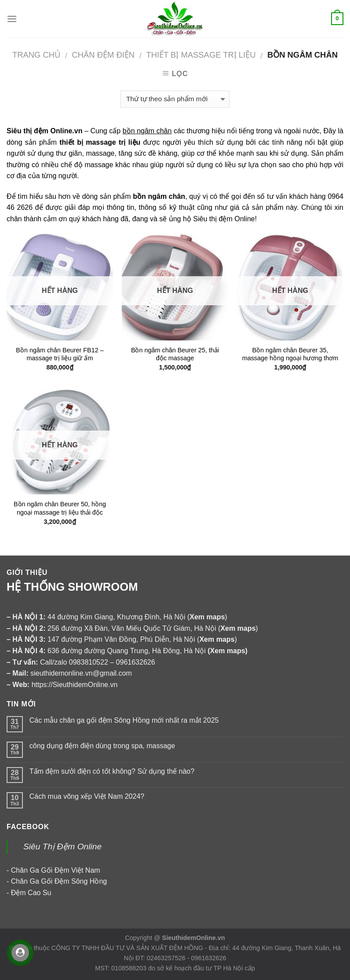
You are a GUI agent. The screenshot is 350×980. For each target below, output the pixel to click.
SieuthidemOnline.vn (194, 938)
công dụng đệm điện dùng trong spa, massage (102, 746)
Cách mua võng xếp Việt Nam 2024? (87, 796)
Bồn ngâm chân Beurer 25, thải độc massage (175, 354)
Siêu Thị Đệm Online (62, 847)
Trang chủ (36, 55)
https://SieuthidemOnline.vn (75, 685)
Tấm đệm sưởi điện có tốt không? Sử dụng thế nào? (112, 771)
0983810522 (89, 662)
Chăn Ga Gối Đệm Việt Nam (56, 870)
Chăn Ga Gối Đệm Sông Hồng (59, 881)
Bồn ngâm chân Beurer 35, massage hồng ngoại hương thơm (290, 354)
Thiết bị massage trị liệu (201, 55)
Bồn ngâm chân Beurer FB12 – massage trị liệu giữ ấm (60, 354)
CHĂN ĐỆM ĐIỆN (103, 55)
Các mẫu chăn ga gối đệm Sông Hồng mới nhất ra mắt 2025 (124, 720)
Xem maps (228, 651)
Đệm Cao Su (31, 893)
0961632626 (136, 662)
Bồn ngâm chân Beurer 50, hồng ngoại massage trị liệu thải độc (60, 508)
